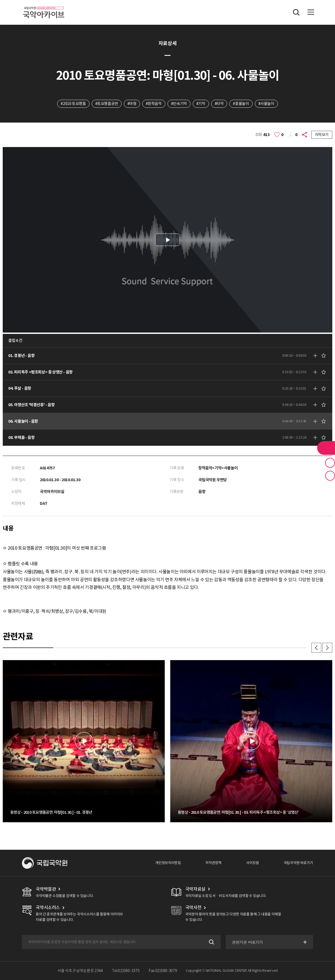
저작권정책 (213, 863)
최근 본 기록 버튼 (330, 476)
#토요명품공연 (107, 104)
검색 (211, 942)
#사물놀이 (266, 104)
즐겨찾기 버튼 (330, 463)
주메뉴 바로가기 (0, 0)
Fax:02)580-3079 (163, 971)
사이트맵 (252, 863)
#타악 (219, 104)
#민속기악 (179, 104)
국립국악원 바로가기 (298, 863)
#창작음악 (154, 104)
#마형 (132, 104)
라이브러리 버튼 (326, 448)
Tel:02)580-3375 (126, 971)
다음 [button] (327, 648)
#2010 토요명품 (73, 104)
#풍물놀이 (241, 104)
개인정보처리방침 (168, 863)
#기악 (201, 104)
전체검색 (296, 12)
